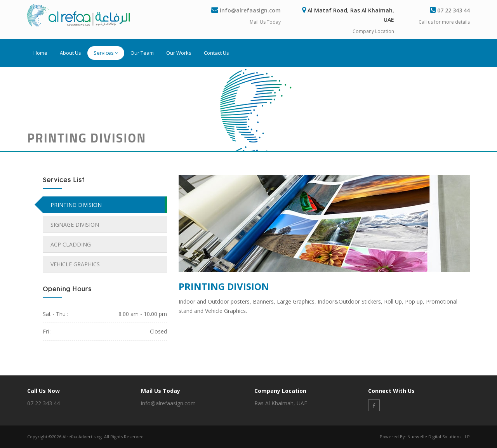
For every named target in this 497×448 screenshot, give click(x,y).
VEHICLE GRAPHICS (75, 264)
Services (106, 53)
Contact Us (216, 53)
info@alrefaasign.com (250, 10)
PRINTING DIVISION (76, 205)
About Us (70, 53)
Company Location (373, 31)
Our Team (142, 53)
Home (40, 53)
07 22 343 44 (454, 10)
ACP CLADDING (71, 244)
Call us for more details (444, 22)
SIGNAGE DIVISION (75, 225)
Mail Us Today (265, 22)
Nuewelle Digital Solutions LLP (439, 437)
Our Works (179, 53)
